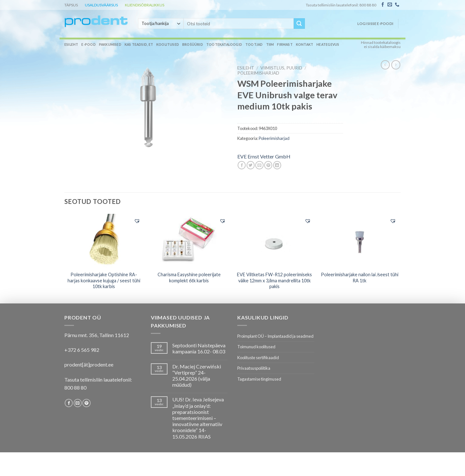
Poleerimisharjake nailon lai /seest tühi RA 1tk (360, 278)
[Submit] (299, 24)
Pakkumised (110, 44)
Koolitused (168, 44)
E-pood (88, 44)
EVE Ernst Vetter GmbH (264, 156)
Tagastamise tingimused (259, 379)
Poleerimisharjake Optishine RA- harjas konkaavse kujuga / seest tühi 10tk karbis (104, 280)
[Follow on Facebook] (383, 5)
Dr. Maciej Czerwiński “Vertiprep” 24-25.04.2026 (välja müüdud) (197, 376)
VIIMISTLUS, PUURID (281, 68)
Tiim (270, 44)
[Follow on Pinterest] (86, 403)
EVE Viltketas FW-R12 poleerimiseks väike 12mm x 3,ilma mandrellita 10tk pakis (274, 280)
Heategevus (328, 44)
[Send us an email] (390, 5)
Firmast (285, 44)
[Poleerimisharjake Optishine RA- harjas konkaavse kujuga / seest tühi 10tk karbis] (104, 241)
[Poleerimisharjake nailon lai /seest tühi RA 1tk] (360, 240)
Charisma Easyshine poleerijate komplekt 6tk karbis (189, 278)
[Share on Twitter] (251, 165)
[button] (137, 221)
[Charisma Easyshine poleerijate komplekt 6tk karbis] (189, 241)
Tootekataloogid (224, 44)
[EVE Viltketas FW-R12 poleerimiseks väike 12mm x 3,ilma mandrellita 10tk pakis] (274, 240)
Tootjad (254, 44)
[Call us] (397, 5)
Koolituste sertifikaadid (258, 358)
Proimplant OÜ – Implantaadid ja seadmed (275, 336)
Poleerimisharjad (258, 73)
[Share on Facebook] (242, 165)
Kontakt (305, 44)
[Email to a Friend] (259, 165)
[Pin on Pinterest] (268, 165)
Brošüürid (193, 44)
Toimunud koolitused (256, 347)
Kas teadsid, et (139, 44)
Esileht (71, 44)
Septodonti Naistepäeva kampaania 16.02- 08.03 (199, 348)
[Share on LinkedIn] (277, 165)
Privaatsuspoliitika (254, 368)
